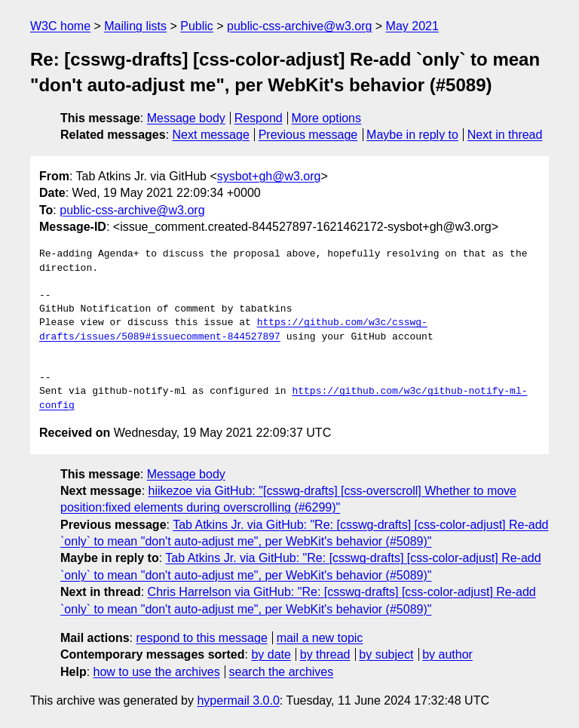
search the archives (282, 672)
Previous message (308, 135)
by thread (325, 654)
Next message (211, 135)
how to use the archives (157, 672)
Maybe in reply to (412, 135)
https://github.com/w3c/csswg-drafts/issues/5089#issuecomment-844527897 (233, 330)
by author (447, 654)
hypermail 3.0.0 (238, 700)
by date (271, 654)
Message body (186, 118)
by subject (386, 654)
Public (197, 26)
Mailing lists (135, 26)
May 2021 (412, 26)
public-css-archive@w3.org (299, 26)
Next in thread (505, 135)
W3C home (60, 26)
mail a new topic (320, 638)
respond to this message (201, 638)
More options (327, 118)
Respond (259, 118)
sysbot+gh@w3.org (269, 176)
